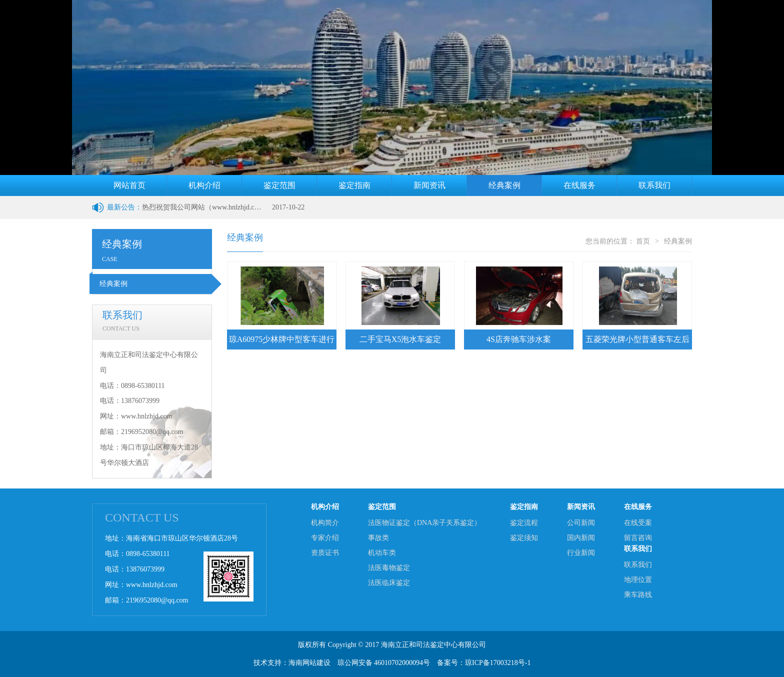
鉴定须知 (524, 538)
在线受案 (638, 523)
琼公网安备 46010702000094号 (384, 663)
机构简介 (325, 523)
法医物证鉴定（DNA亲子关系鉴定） (424, 523)
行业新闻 (581, 553)
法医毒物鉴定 (389, 568)
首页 (643, 241)
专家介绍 (325, 538)
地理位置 (638, 580)
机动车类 (382, 553)
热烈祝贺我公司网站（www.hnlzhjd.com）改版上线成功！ (202, 207)
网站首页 (129, 185)
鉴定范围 (279, 185)
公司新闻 (581, 523)
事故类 (378, 538)
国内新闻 (581, 538)
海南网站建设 (309, 663)
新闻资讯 (429, 185)
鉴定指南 (354, 185)
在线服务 (579, 185)
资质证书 (325, 553)
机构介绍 (204, 185)
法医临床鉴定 (389, 583)
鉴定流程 (524, 523)
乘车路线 (638, 595)
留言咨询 (638, 538)
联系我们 (654, 185)
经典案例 (504, 185)
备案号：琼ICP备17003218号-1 (484, 663)
